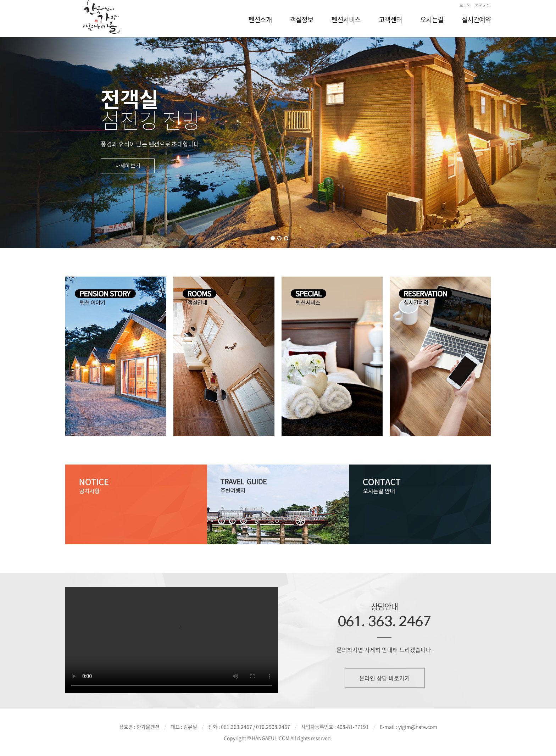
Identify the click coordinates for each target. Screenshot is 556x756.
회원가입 (483, 5)
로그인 (465, 5)
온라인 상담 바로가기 (385, 678)
